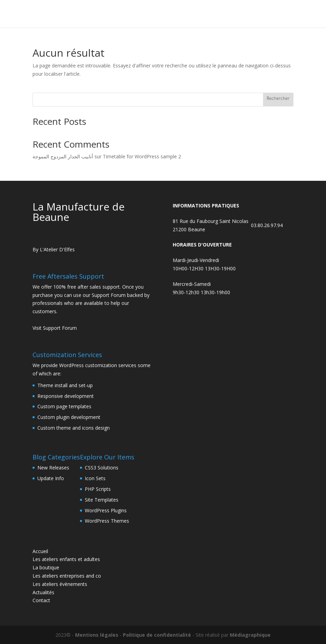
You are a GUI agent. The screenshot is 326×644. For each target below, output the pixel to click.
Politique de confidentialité (157, 635)
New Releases (53, 468)
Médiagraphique (250, 635)
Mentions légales (97, 635)
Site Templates (102, 500)
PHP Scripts (98, 489)
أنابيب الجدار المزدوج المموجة (63, 156)
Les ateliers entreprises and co (67, 576)
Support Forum (109, 295)
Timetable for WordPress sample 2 (142, 156)
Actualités (43, 592)
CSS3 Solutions (102, 468)
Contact (41, 600)
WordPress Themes (107, 521)
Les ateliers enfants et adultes (66, 559)
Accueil (40, 551)
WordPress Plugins (106, 510)
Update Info (51, 478)
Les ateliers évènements (60, 584)
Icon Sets (95, 478)
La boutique (46, 567)
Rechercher (278, 99)
